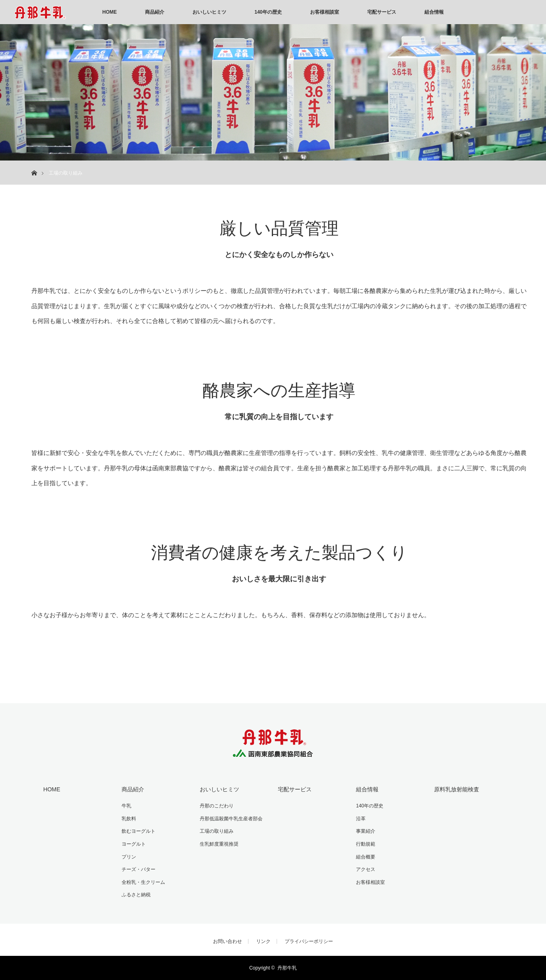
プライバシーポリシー (309, 941)
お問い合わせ (227, 941)
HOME (110, 12)
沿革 (361, 819)
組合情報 (434, 12)
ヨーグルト (134, 844)
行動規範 (366, 844)
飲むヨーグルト (139, 831)
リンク (263, 941)
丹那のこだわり (217, 806)
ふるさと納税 (136, 895)
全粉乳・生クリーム (143, 882)
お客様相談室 (325, 12)
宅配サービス (382, 12)
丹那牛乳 (287, 968)
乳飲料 (129, 819)
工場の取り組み (217, 831)
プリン (129, 857)
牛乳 (126, 806)
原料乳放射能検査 (457, 789)
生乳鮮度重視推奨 (219, 844)
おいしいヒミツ (209, 12)
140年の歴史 (268, 12)
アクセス (366, 869)
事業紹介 (366, 831)
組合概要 (366, 857)
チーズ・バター (139, 869)
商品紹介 (155, 12)
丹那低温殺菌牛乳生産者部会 (231, 819)
